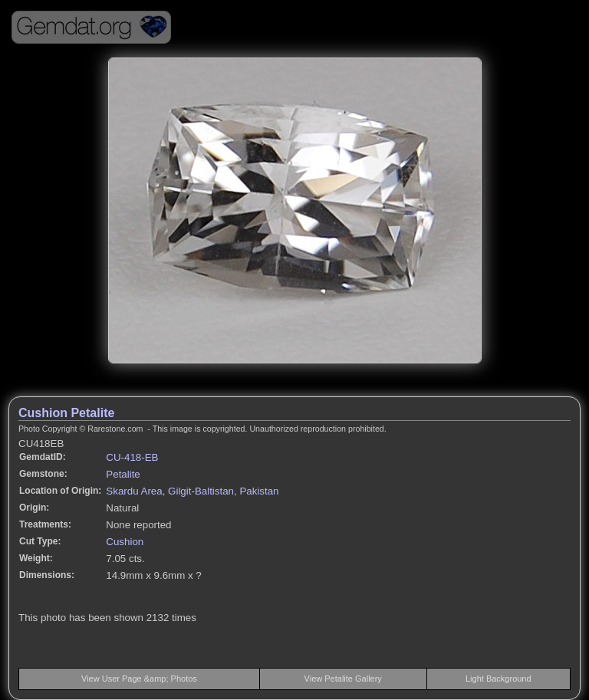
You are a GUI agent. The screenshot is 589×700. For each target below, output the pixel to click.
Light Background (499, 679)
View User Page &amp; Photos (139, 679)
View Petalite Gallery (343, 679)
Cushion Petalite (66, 413)
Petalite (123, 474)
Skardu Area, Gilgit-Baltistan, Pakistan (192, 491)
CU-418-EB (132, 457)
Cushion (125, 542)
